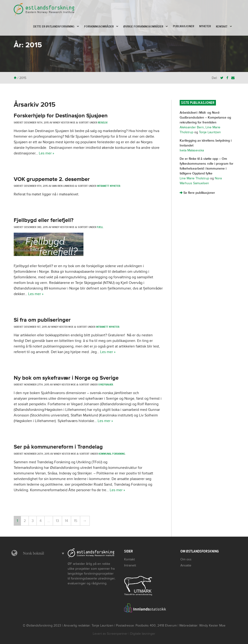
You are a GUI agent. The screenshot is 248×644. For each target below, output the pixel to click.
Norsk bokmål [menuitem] (34, 553)
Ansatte (186, 565)
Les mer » (46, 153)
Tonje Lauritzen (210, 132)
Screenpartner (117, 634)
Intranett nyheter (109, 186)
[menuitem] (43, 553)
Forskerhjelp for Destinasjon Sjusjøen (61, 116)
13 (57, 521)
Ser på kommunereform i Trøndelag (58, 447)
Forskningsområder (99, 27)
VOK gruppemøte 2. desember (52, 179)
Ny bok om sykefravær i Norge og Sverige (66, 378)
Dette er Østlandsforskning (54, 27)
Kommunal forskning (112, 454)
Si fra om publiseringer (42, 320)
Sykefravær (106, 385)
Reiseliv (103, 123)
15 (76, 521)
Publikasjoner (184, 26)
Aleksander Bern (192, 127)
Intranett (130, 565)
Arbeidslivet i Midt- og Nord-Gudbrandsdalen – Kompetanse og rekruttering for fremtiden (205, 118)
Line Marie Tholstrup (194, 178)
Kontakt (222, 27)
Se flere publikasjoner (197, 193)
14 (66, 521)
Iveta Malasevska (192, 150)
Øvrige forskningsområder (143, 27)
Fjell (100, 227)
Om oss (186, 559)
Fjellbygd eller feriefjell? (44, 220)
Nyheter (205, 26)
